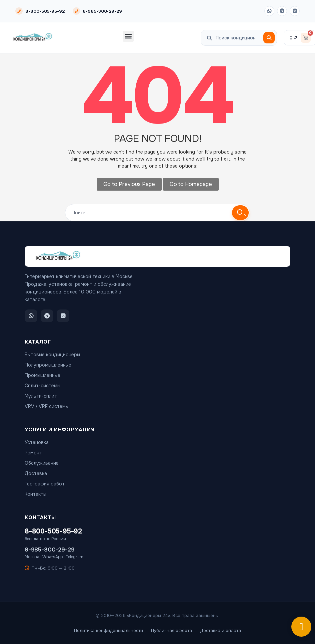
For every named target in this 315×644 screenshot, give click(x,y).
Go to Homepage (191, 184)
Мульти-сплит (41, 396)
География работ (45, 484)
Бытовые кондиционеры (52, 355)
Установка (37, 442)
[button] (128, 36)
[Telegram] (282, 11)
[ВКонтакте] (295, 11)
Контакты (35, 494)
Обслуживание (42, 463)
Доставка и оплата (220, 630)
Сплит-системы (42, 386)
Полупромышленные (48, 365)
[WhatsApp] (269, 11)
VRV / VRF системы (47, 406)
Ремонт (33, 453)
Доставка (36, 473)
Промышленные (42, 375)
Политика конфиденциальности (108, 630)
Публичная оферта (171, 630)
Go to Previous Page (129, 184)
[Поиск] (269, 38)
